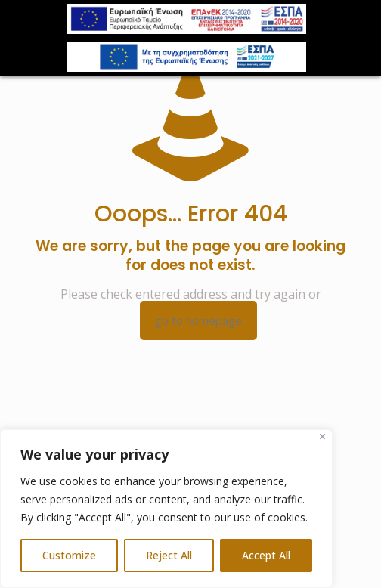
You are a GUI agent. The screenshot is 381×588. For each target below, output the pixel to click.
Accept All (266, 555)
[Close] (322, 436)
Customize (69, 555)
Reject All (169, 555)
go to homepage (198, 320)
